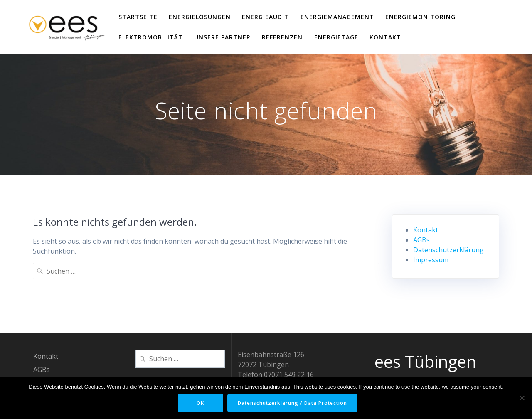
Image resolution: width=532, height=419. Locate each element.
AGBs (421, 240)
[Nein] (522, 398)
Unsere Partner (222, 37)
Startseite (138, 17)
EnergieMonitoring (420, 17)
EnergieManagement (337, 17)
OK (199, 403)
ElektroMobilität (151, 37)
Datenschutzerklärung (448, 250)
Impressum (431, 260)
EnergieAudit (265, 17)
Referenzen (282, 37)
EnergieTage (336, 37)
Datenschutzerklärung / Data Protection (293, 403)
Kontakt (385, 37)
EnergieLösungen (200, 17)
